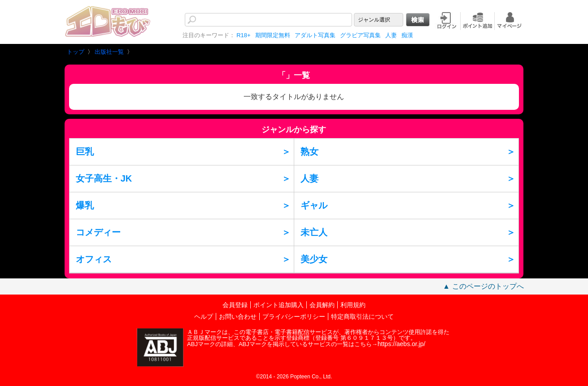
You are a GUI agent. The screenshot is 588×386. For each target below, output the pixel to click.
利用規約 (353, 305)
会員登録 (235, 305)
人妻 (391, 35)
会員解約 (322, 305)
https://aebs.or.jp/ (402, 344)
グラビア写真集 (360, 35)
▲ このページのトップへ (483, 286)
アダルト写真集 (315, 35)
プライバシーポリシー (294, 317)
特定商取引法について (362, 317)
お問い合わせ (238, 317)
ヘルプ (204, 317)
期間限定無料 (273, 35)
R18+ (243, 35)
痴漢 (407, 35)
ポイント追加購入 (279, 305)
